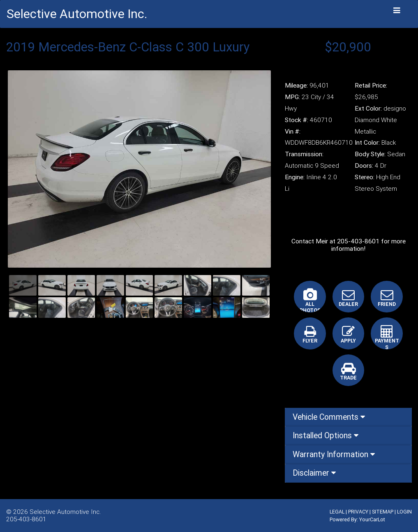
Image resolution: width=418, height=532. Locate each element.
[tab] (348, 417)
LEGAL (337, 512)
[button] (28, 169)
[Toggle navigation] (397, 10)
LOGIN (404, 512)
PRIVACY (358, 512)
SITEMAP (383, 512)
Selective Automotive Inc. (65, 511)
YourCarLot (372, 519)
